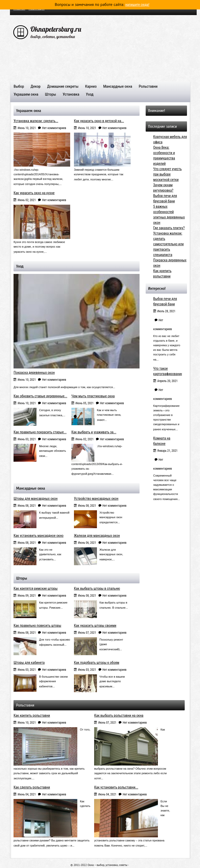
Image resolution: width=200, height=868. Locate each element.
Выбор (19, 86)
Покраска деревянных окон (34, 372)
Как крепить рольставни (32, 715)
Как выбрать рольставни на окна (119, 715)
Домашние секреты (63, 86)
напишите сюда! (137, 5)
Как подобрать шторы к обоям (97, 662)
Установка (71, 94)
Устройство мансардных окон (96, 498)
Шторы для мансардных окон (35, 498)
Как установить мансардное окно (39, 535)
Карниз (91, 86)
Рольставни (148, 86)
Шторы (50, 94)
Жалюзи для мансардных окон (97, 535)
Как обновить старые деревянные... (40, 396)
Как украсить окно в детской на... (99, 121)
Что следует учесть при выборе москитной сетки (168, 174)
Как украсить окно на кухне (34, 193)
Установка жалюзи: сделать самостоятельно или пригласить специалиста (169, 244)
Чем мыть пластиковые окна (93, 396)
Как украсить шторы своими (95, 625)
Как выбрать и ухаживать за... (94, 432)
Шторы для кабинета (29, 662)
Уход (90, 94)
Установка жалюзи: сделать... (36, 121)
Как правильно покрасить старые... (40, 432)
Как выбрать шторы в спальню (97, 588)
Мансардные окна (117, 86)
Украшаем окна (26, 94)
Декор (36, 86)
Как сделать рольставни (32, 787)
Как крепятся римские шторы (36, 588)
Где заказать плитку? (169, 228)
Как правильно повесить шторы (37, 625)
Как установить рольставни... (116, 787)
